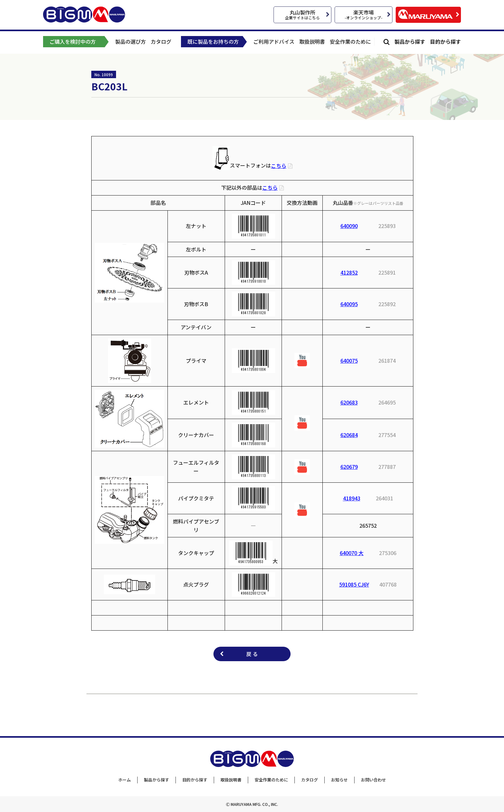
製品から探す (410, 41)
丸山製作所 (302, 14)
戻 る (252, 654)
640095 (349, 304)
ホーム (125, 780)
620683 (349, 402)
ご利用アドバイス (274, 41)
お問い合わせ (373, 780)
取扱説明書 (312, 41)
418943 (352, 498)
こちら (279, 166)
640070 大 (352, 553)
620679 (349, 467)
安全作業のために (350, 41)
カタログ (161, 41)
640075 (349, 360)
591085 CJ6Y (354, 584)
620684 (349, 435)
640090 (349, 226)
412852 (349, 272)
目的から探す (446, 41)
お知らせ (339, 780)
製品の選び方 (130, 41)
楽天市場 (364, 14)
